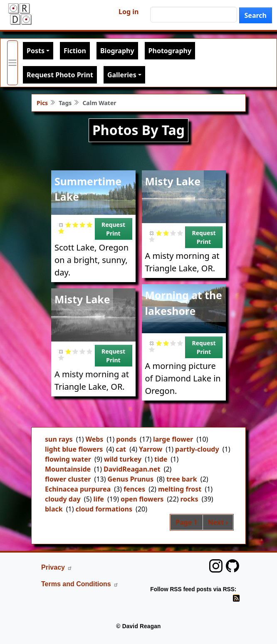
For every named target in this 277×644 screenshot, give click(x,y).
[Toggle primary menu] (12, 63)
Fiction (75, 51)
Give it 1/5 (68, 225)
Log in (129, 12)
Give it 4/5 (90, 225)
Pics (42, 103)
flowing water (68, 459)
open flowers (142, 499)
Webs (95, 439)
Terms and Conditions (80, 584)
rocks (189, 499)
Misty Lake (173, 181)
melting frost (180, 489)
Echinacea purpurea (78, 489)
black (54, 509)
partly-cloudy (197, 449)
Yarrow (151, 449)
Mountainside (68, 469)
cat (121, 449)
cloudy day (63, 499)
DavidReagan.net (132, 469)
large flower (173, 439)
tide (161, 459)
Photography (170, 51)
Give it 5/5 (61, 231)
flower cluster (68, 479)
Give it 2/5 (75, 225)
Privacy (57, 567)
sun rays (59, 439)
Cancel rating (61, 225)
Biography (117, 51)
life (99, 499)
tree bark (182, 479)
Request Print (113, 229)
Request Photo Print (60, 75)
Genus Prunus (131, 479)
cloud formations (104, 509)
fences (134, 489)
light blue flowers (74, 449)
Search (256, 15)
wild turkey (123, 459)
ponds (126, 439)
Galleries (122, 75)
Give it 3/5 (83, 225)
